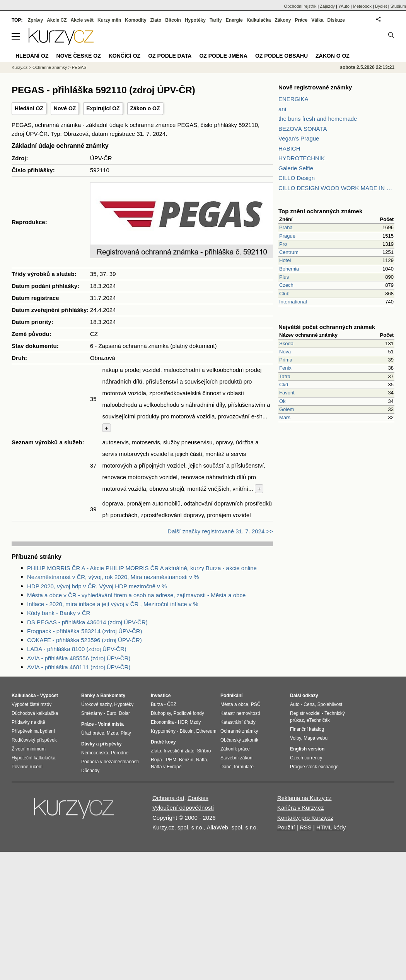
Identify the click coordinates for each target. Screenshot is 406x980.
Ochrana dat (168, 798)
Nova (285, 352)
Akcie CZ (57, 20)
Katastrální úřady (238, 722)
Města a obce (234, 704)
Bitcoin (173, 20)
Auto (295, 704)
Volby (295, 738)
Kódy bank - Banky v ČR (59, 613)
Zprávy (35, 20)
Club (284, 294)
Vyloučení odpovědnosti (183, 808)
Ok (282, 401)
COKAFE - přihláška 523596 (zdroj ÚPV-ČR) (84, 640)
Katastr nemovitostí (240, 713)
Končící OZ (125, 56)
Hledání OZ (29, 108)
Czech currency (306, 758)
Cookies (198, 798)
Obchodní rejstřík (300, 6)
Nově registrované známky (315, 87)
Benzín (186, 760)
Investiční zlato (179, 751)
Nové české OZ (79, 56)
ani (282, 109)
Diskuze (336, 20)
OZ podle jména (223, 56)
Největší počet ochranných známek (327, 327)
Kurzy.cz (20, 67)
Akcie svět (82, 20)
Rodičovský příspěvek (34, 740)
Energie (234, 20)
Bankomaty (113, 696)
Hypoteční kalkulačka (33, 758)
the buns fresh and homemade (318, 119)
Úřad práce (93, 733)
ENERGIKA (293, 99)
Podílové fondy (188, 713)
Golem (287, 409)
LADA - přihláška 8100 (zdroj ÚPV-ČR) (77, 649)
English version (307, 749)
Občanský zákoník (239, 740)
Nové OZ (65, 108)
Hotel (285, 260)
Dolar (124, 713)
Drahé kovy (163, 742)
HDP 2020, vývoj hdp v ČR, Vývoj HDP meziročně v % (97, 586)
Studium (398, 6)
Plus (284, 277)
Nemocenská (95, 753)
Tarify (216, 20)
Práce (301, 20)
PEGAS (79, 67)
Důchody (90, 771)
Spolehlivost (330, 704)
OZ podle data (170, 56)
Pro (283, 244)
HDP (183, 722)
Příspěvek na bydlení (33, 731)
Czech (286, 285)
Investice (161, 696)
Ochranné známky (50, 67)
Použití (286, 827)
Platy (126, 733)
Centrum (289, 252)
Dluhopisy (161, 713)
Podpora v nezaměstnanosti (110, 762)
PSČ (256, 704)
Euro (111, 713)
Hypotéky (195, 20)
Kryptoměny (163, 731)
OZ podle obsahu (281, 56)
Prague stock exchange (314, 767)
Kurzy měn (109, 20)
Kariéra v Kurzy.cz (301, 808)
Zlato (156, 20)
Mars (285, 417)
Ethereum (206, 731)
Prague (287, 236)
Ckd (284, 385)
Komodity (136, 20)
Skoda (286, 344)
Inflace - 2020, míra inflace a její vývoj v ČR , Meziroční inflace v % (113, 604)
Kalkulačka (259, 20)
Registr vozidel (305, 713)
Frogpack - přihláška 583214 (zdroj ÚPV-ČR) (85, 631)
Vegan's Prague (299, 138)
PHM (171, 760)
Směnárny (92, 713)
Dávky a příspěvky (101, 744)
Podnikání (231, 696)
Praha (286, 227)
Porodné (120, 753)
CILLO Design (297, 178)
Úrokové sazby (96, 704)
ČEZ (172, 704)
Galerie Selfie (296, 168)
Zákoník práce (235, 749)
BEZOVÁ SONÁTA (303, 129)
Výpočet (49, 696)
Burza (157, 704)
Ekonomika (162, 722)
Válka (317, 20)
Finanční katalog (307, 729)
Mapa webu (316, 738)
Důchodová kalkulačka (35, 713)
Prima (286, 360)
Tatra (285, 376)
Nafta (202, 760)
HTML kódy (331, 827)
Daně (226, 767)
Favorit (287, 393)
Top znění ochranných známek (320, 211)
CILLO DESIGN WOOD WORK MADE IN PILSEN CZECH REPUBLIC (336, 188)
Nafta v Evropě (166, 767)
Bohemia (289, 269)
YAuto (344, 6)
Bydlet (381, 6)
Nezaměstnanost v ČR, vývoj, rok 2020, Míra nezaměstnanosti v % (113, 577)
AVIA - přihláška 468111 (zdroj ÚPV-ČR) (79, 667)
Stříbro (204, 751)
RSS (306, 827)
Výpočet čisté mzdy (32, 704)
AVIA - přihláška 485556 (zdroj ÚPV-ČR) (79, 658)
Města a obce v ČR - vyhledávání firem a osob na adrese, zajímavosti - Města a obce (136, 595)
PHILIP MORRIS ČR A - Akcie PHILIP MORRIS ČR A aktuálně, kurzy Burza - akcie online (142, 568)
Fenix (285, 368)
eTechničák (318, 720)
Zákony (283, 20)
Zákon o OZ (145, 108)
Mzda (112, 733)
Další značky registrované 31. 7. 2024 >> (220, 531)
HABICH (289, 148)
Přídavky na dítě (28, 722)
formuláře (244, 767)
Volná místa (111, 724)
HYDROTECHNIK (302, 158)
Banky (88, 696)
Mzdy (195, 722)
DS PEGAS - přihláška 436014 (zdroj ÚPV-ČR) (87, 622)
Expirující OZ (103, 108)
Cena (309, 704)
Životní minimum (29, 749)
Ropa (156, 760)
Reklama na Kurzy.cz (304, 798)
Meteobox (362, 6)
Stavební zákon (236, 758)
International (293, 302)
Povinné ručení (27, 767)
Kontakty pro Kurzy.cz (305, 818)
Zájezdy (327, 6)
